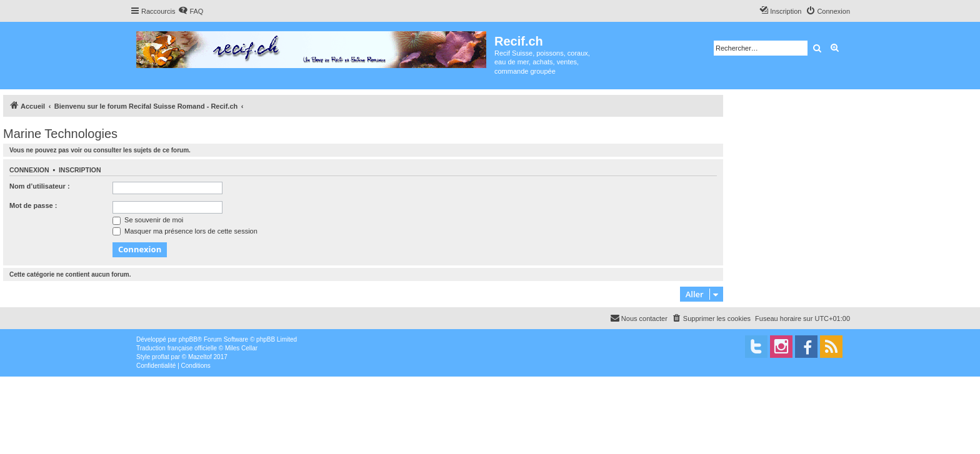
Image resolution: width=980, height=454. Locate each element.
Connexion (29, 170)
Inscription (80, 170)
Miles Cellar (241, 348)
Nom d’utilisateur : (40, 186)
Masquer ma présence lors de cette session (185, 231)
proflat (161, 357)
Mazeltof (200, 357)
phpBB (188, 339)
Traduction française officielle (177, 348)
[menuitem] (191, 11)
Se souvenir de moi (148, 220)
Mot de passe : (33, 205)
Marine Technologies (60, 134)
